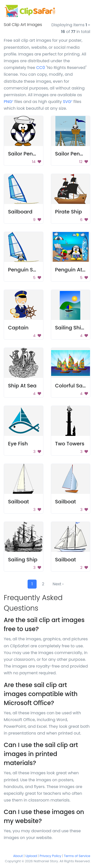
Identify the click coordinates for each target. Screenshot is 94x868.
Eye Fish (18, 444)
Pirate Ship (69, 212)
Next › (58, 584)
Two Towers (70, 444)
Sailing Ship (23, 560)
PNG (9, 102)
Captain (18, 328)
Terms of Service (77, 856)
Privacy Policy (50, 856)
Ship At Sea (22, 386)
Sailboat (19, 502)
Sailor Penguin (26, 154)
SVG (68, 102)
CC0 (40, 68)
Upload (31, 856)
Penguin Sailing (27, 270)
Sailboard (20, 212)
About (18, 856)
